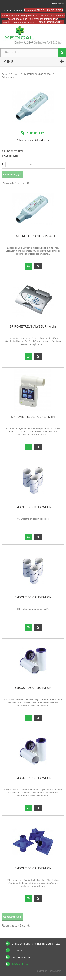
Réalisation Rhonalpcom (48, 971)
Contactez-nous (13, 10)
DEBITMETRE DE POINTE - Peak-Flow (33, 236)
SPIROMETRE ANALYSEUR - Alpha (33, 327)
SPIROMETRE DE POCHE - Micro (33, 417)
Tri (3, 164)
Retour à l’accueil (10, 74)
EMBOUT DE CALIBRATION (33, 507)
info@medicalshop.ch (23, 964)
